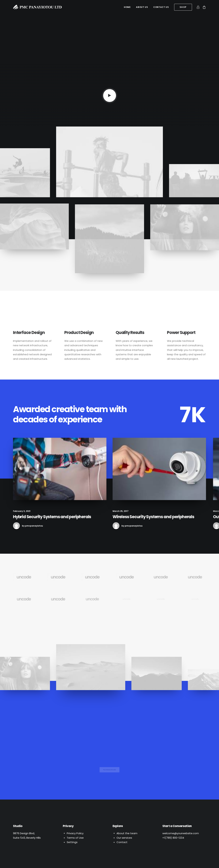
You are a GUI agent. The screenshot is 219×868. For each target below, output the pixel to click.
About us (142, 7)
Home (127, 7)
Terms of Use (75, 838)
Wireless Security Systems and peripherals (167, 517)
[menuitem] (127, 7)
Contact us (161, 7)
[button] (110, 96)
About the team (127, 833)
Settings (72, 842)
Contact (122, 842)
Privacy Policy (75, 833)
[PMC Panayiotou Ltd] (37, 7)
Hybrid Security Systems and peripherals (58, 517)
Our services (124, 838)
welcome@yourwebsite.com (181, 833)
